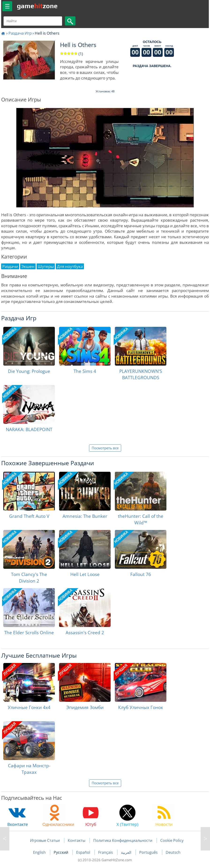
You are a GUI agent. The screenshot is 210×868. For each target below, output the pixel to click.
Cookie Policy (172, 840)
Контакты (77, 840)
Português (149, 852)
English (40, 852)
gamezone (37, 6)
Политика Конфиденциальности (123, 840)
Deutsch (173, 852)
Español (84, 852)
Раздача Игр (20, 33)
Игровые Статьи (45, 840)
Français (106, 852)
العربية (127, 852)
